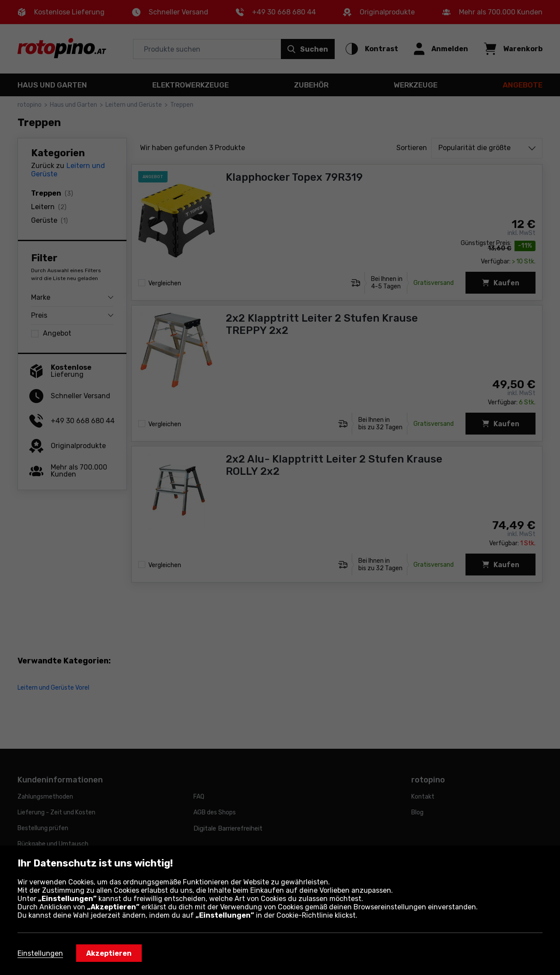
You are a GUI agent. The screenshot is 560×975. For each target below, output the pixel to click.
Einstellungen (40, 953)
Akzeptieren (109, 953)
